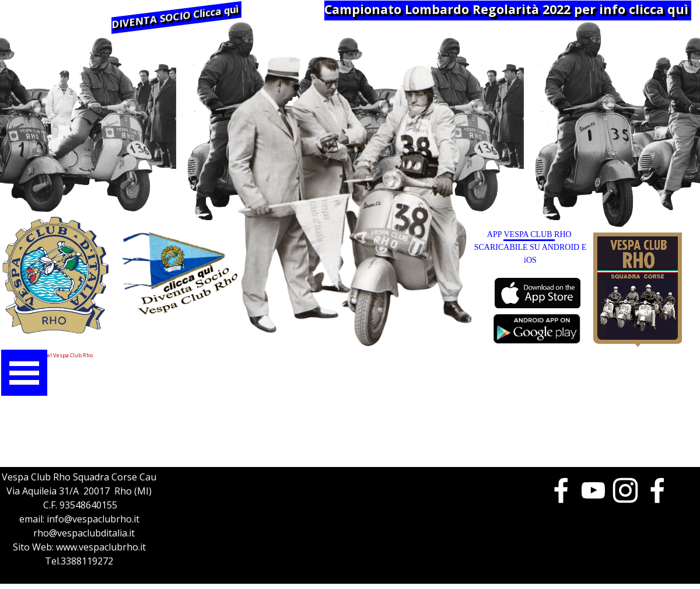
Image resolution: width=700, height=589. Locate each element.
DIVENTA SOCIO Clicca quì (175, 17)
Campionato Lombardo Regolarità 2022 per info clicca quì (506, 9)
